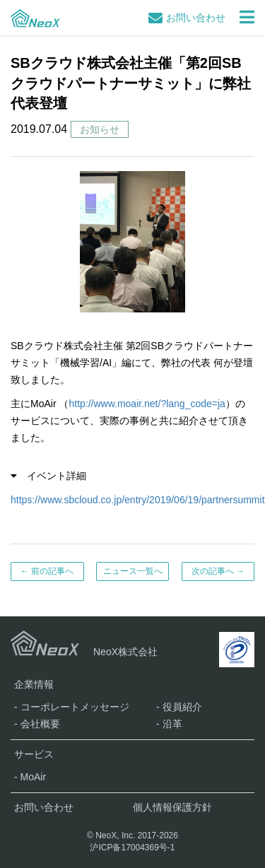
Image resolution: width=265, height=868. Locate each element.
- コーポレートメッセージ (72, 707)
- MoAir (30, 777)
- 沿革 (169, 724)
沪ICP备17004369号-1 (132, 848)
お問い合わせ (187, 18)
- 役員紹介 (179, 707)
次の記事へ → (218, 571)
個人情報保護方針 (172, 807)
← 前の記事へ (47, 571)
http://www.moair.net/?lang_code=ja (147, 404)
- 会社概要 (37, 724)
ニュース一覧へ (133, 571)
